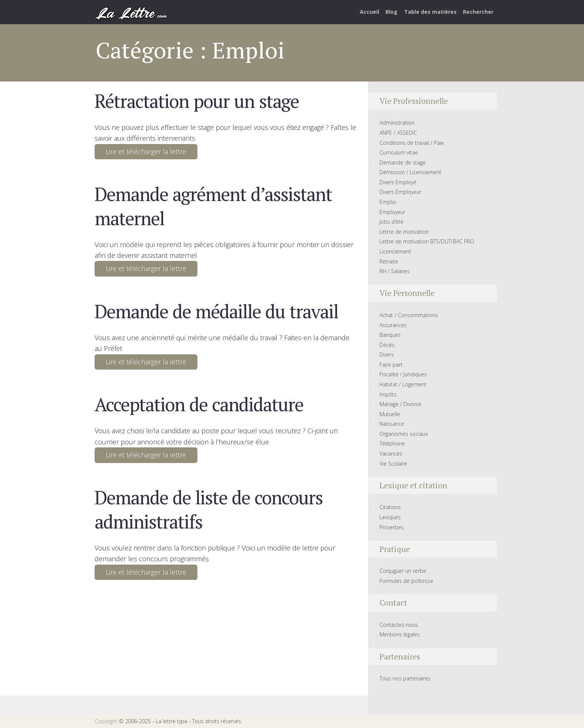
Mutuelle (390, 414)
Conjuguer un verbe (403, 571)
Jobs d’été (391, 222)
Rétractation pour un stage (197, 101)
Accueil (369, 12)
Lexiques (390, 517)
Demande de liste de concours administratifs (209, 509)
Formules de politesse (406, 581)
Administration (397, 123)
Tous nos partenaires (405, 678)
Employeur (392, 212)
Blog (391, 12)
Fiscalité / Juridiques (403, 374)
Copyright (106, 721)
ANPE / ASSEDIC (398, 133)
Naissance (392, 424)
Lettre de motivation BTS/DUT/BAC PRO (427, 241)
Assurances (393, 325)
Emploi (388, 202)
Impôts (388, 394)
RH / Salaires (395, 271)
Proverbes (392, 527)
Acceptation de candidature (199, 404)
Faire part (391, 365)
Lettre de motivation (404, 232)
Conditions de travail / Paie (412, 143)
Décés (387, 345)
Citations (390, 507)
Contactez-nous (399, 625)
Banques (390, 335)
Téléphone (392, 443)
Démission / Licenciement (410, 172)
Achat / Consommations (409, 315)
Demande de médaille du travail (216, 311)
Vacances (391, 454)
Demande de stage (403, 162)
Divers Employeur (400, 192)
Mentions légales (400, 634)
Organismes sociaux (404, 434)
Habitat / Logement (403, 384)
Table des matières (430, 12)
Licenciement (395, 251)
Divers (387, 355)
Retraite (389, 261)
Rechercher (478, 12)
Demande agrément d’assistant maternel (213, 206)
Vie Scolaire (393, 464)
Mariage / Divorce (400, 404)
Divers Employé (398, 182)
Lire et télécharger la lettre (146, 151)
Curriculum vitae (399, 152)
